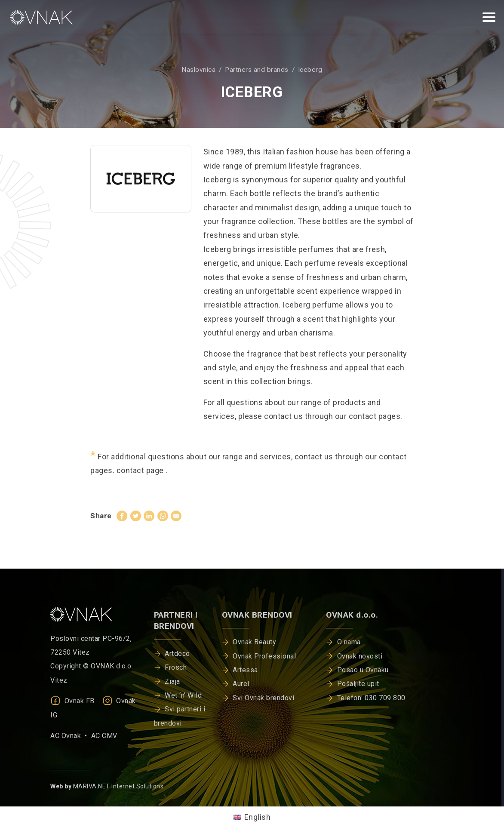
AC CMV (104, 736)
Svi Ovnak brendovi (263, 698)
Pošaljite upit (358, 684)
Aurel (241, 684)
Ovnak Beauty (254, 642)
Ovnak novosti (360, 656)
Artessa (245, 670)
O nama (349, 642)
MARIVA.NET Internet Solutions (118, 786)
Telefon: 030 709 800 (371, 698)
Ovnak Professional (264, 656)
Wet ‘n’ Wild (183, 695)
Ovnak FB (72, 701)
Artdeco (177, 654)
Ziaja (172, 682)
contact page (141, 470)
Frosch (176, 667)
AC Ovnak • (71, 736)
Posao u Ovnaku (363, 670)
